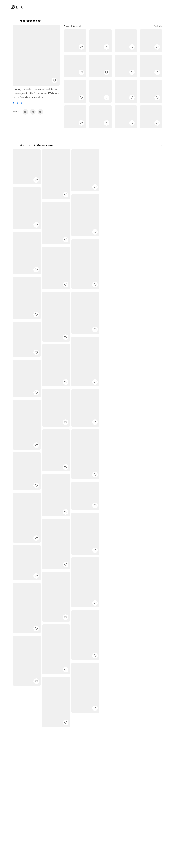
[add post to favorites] (54, 80)
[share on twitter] (40, 112)
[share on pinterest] (33, 112)
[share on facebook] (25, 112)
